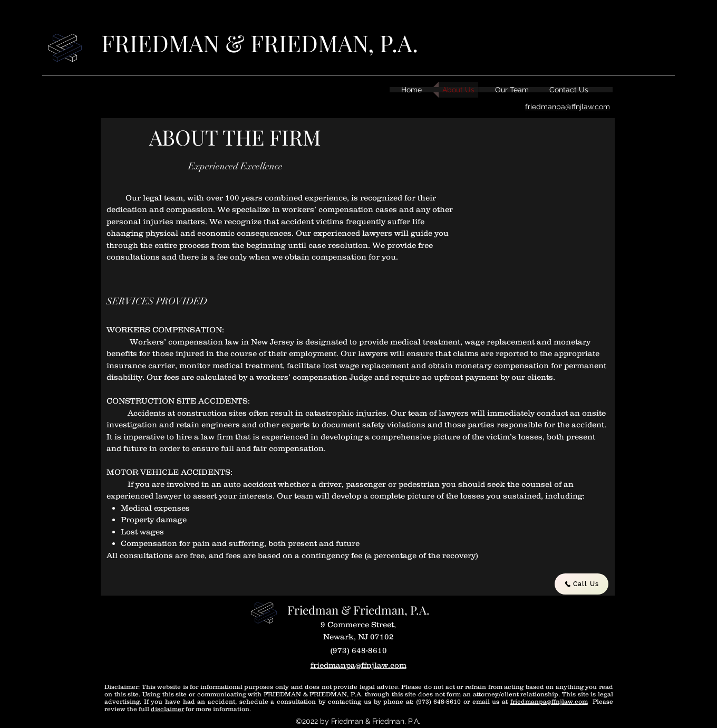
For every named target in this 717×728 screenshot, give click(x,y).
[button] (518, 224)
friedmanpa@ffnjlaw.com (549, 701)
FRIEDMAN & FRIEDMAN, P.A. (260, 42)
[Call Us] (582, 584)
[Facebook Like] (527, 615)
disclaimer (167, 709)
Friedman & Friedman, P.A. (358, 610)
